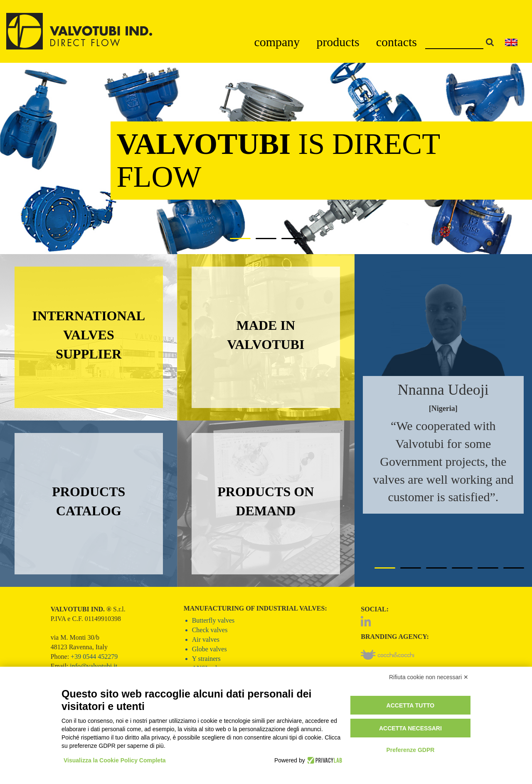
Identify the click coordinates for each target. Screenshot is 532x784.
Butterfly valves (213, 620)
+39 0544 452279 (94, 657)
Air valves (206, 639)
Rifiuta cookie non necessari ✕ (429, 677)
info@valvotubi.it (94, 666)
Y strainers (206, 659)
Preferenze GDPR (410, 750)
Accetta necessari (410, 728)
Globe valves (209, 649)
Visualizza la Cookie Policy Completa (115, 760)
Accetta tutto (411, 705)
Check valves (210, 630)
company (277, 42)
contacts (397, 42)
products (338, 42)
